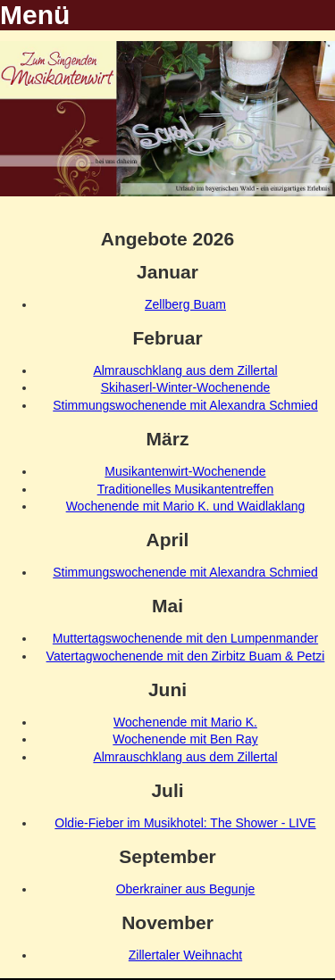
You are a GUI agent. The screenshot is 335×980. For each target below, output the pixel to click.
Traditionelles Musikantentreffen (186, 489)
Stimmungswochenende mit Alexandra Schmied (185, 405)
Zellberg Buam (185, 304)
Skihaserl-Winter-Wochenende (186, 387)
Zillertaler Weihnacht (185, 955)
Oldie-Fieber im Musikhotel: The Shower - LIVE (185, 823)
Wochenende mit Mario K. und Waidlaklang (186, 506)
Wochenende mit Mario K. (185, 722)
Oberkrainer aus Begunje (186, 889)
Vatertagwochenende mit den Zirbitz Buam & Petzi (186, 656)
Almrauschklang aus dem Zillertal (185, 370)
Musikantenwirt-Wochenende (185, 471)
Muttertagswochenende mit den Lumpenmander (185, 638)
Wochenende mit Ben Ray (185, 739)
